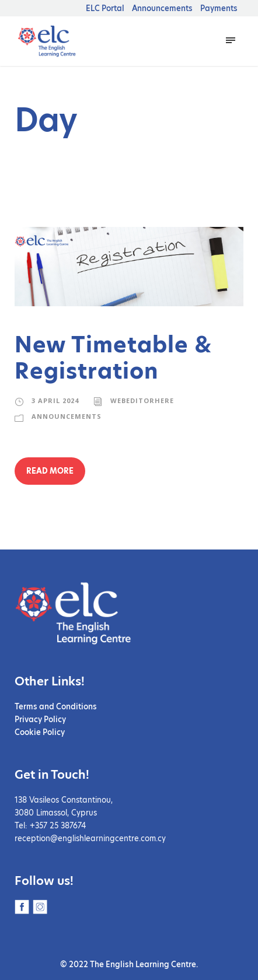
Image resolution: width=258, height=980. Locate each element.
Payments (219, 8)
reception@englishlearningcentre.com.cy (90, 838)
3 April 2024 (55, 400)
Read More (50, 471)
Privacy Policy (40, 719)
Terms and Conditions (56, 706)
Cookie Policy (40, 732)
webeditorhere (141, 400)
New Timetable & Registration (113, 358)
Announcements (162, 8)
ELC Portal (105, 8)
